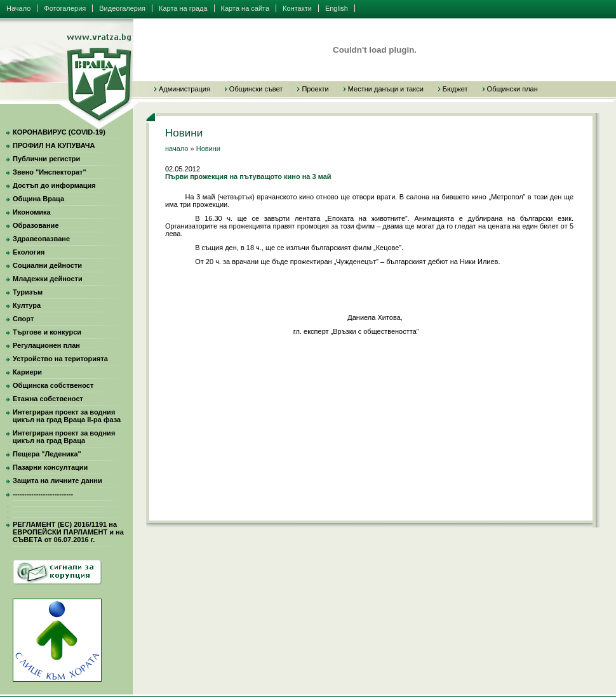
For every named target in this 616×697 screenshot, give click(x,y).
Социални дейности (47, 265)
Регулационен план (46, 345)
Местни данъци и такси (386, 89)
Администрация (184, 89)
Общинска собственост (53, 385)
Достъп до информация (54, 185)
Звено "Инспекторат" (50, 172)
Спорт (23, 319)
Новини (208, 149)
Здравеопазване (41, 239)
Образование (36, 225)
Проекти (315, 89)
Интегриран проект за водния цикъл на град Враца (64, 437)
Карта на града (183, 8)
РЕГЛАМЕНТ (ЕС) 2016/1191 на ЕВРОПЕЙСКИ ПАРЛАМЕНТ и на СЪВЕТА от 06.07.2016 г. (68, 532)
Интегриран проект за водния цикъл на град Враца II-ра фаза (67, 416)
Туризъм (28, 292)
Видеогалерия (122, 8)
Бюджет (455, 89)
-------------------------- (43, 494)
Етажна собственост (48, 399)
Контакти (297, 8)
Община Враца (38, 199)
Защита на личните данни (57, 481)
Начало (18, 8)
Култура (27, 305)
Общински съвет (256, 89)
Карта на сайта (245, 8)
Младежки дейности (48, 279)
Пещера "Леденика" (47, 454)
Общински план (512, 89)
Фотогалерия (65, 8)
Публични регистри (46, 159)
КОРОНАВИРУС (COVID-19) (59, 132)
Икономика (32, 212)
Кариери (27, 372)
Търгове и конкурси (47, 332)
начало (177, 149)
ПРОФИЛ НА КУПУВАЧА (54, 145)
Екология (29, 252)
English (337, 8)
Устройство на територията (60, 359)
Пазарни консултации (50, 467)
